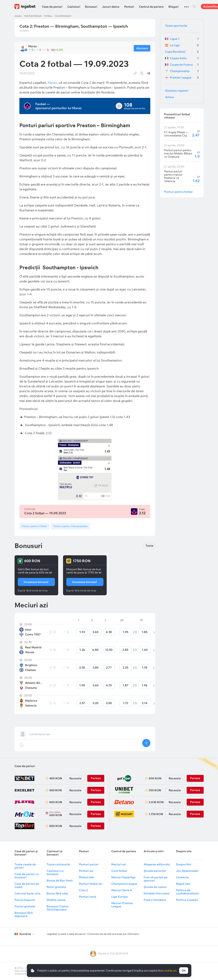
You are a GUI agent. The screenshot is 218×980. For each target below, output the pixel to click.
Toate (149, 546)
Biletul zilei (86, 877)
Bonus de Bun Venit (60, 880)
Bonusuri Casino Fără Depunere (58, 908)
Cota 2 (83, 890)
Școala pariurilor (155, 871)
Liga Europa (120, 897)
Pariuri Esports (25, 900)
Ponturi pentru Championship (71, 526)
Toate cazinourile (58, 864)
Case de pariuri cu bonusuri (27, 876)
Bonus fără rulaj (57, 893)
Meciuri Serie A (122, 890)
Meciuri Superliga (123, 877)
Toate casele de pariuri (25, 866)
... (186, 5)
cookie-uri (170, 971)
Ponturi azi (86, 871)
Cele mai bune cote (27, 893)
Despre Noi (184, 864)
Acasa (18, 16)
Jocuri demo (111, 7)
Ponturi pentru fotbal (178, 192)
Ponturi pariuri (33, 16)
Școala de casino (155, 887)
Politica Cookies (187, 900)
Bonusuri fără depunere (24, 914)
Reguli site (183, 884)
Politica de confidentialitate (187, 892)
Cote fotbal (119, 871)
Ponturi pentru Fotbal (34, 526)
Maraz (52, 83)
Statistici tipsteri (177, 91)
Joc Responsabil (187, 871)
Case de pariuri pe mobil (27, 885)
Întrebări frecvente (156, 893)
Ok (184, 971)
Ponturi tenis (88, 897)
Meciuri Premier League (122, 905)
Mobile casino (56, 900)
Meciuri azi (119, 864)
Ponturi (129, 7)
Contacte (182, 877)
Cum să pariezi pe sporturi (156, 879)
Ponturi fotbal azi (91, 884)
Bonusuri (91, 7)
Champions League (124, 884)
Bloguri (174, 7)
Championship (63, 16)
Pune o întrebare (155, 900)
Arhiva (170, 97)
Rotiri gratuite (56, 887)
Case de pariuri (52, 7)
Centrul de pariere (151, 7)
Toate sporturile (176, 26)
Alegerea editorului (157, 864)
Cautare (194, 6)
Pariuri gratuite (25, 906)
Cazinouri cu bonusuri (55, 872)
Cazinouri (74, 7)
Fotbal (48, 16)
